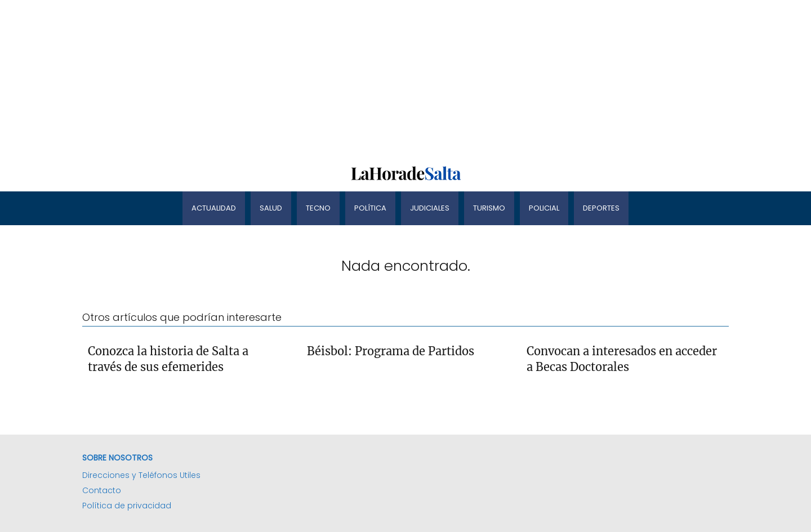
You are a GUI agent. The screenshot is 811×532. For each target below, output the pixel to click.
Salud (271, 208)
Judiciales (430, 208)
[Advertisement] (338, 79)
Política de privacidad (127, 506)
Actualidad (214, 208)
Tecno (318, 208)
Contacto (102, 490)
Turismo (489, 208)
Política (370, 208)
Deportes (601, 208)
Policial (544, 208)
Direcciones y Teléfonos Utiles (141, 475)
